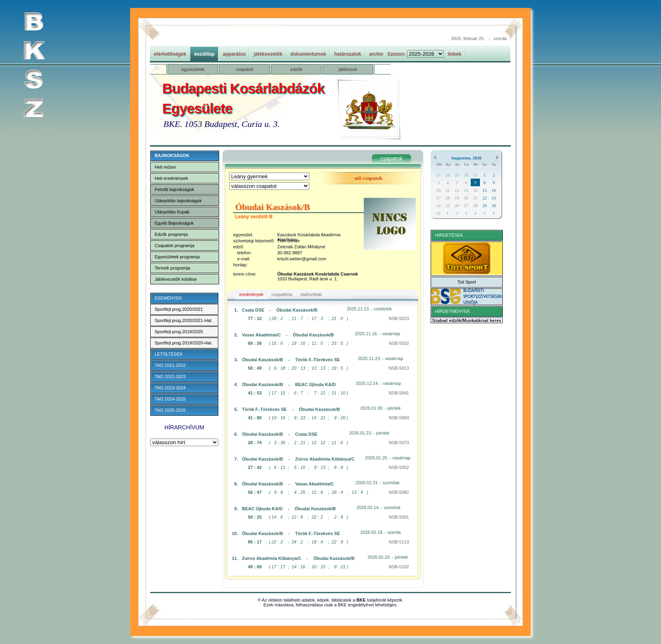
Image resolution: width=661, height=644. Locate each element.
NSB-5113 (399, 542)
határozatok (348, 54)
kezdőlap (205, 54)
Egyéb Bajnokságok (174, 223)
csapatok (244, 69)
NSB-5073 (399, 443)
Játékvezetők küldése (176, 279)
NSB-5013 (399, 368)
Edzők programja (171, 234)
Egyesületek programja (177, 257)
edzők (296, 69)
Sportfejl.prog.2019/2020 (179, 332)
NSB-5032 (399, 343)
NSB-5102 (399, 567)
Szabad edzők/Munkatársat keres (467, 320)
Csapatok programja (174, 246)
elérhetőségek (170, 54)
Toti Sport (467, 282)
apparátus (234, 54)
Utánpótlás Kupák (172, 212)
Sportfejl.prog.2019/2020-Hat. (183, 343)
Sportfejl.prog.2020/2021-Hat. (183, 320)
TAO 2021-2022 (170, 365)
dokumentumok (308, 54)
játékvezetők (268, 54)
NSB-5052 (399, 467)
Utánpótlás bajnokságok (178, 201)
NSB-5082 (399, 492)
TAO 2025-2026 (170, 410)
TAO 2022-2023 (170, 376)
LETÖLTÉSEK (169, 354)
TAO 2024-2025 (170, 399)
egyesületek (193, 69)
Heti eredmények (171, 178)
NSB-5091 (399, 517)
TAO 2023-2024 (170, 388)
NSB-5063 (399, 418)
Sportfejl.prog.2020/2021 (179, 309)
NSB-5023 (399, 318)
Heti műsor (165, 167)
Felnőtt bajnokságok (174, 189)
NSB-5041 (399, 393)
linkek (455, 54)
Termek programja (172, 268)
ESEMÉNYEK (168, 298)
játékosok (348, 69)
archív (376, 54)
